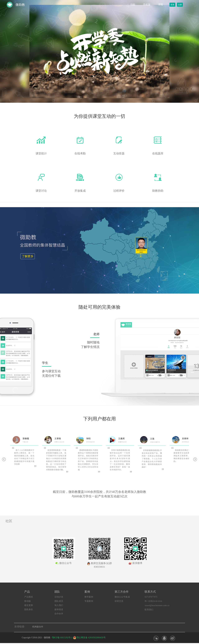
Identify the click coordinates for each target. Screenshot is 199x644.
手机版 (147, 5)
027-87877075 (151, 597)
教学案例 (89, 597)
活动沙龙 (59, 597)
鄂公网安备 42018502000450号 (91, 638)
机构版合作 (38, 627)
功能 (133, 5)
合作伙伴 (59, 614)
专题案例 (89, 601)
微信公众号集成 (122, 597)
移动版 (28, 601)
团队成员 (59, 601)
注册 (180, 5)
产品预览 (29, 597)
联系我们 (149, 610)
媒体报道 (59, 609)
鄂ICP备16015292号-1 (62, 638)
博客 (161, 5)
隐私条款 (29, 609)
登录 (172, 5)
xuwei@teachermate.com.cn (157, 605)
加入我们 (59, 605)
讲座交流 (119, 601)
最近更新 (29, 605)
